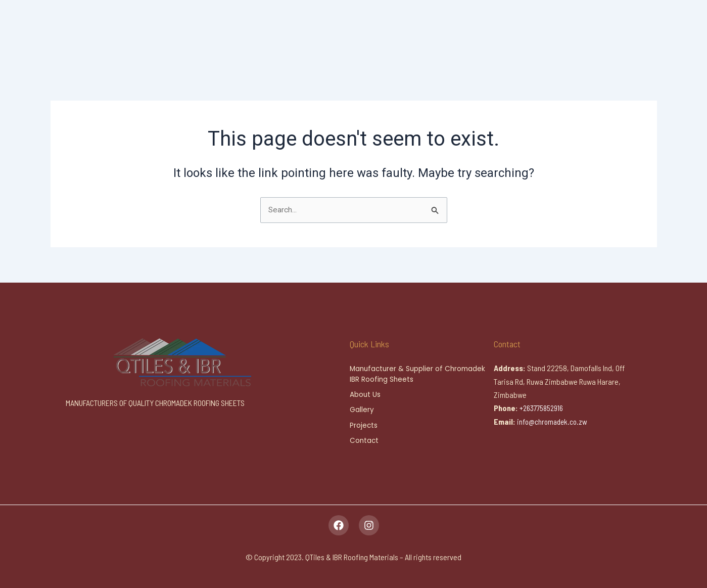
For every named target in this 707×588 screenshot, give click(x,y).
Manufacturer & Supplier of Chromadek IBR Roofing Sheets (420, 373)
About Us (365, 394)
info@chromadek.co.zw (554, 419)
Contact (365, 441)
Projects (364, 425)
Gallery (362, 410)
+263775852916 (544, 406)
